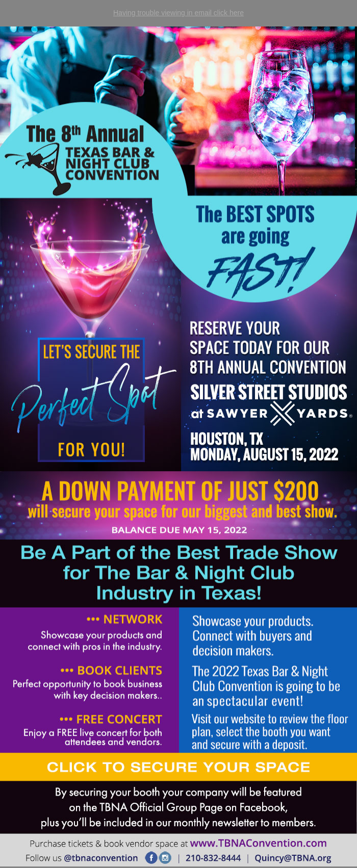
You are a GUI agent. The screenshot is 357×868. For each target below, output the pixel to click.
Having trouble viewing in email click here (178, 13)
